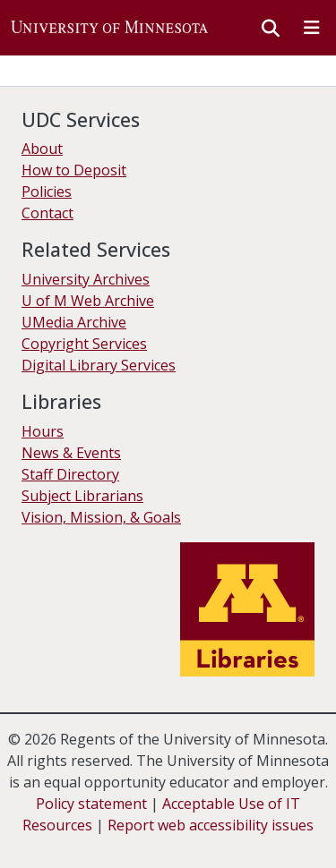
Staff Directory (70, 474)
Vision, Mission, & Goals (101, 517)
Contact (47, 213)
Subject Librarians (82, 496)
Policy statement (91, 804)
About (42, 149)
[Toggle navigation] (312, 28)
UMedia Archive (74, 322)
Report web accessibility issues (211, 825)
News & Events (71, 453)
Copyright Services (84, 344)
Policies (47, 191)
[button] (109, 28)
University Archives (86, 279)
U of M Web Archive (88, 301)
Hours (43, 431)
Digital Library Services (99, 365)
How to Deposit (74, 170)
